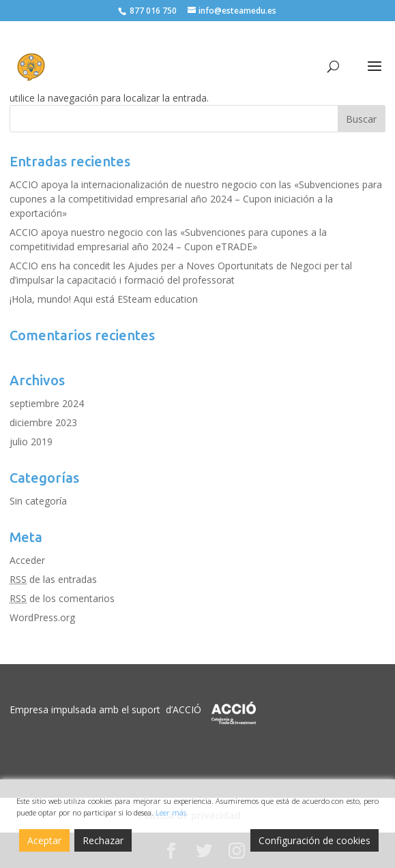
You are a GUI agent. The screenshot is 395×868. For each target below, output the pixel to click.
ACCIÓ (187, 709)
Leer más (171, 812)
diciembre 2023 (43, 422)
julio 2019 (31, 442)
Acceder (27, 560)
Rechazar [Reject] (103, 840)
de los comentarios (62, 598)
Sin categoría (38, 501)
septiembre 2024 (47, 403)
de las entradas (53, 579)
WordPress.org (42, 617)
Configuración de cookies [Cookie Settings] (314, 840)
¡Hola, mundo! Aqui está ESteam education (104, 299)
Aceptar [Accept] (44, 840)
